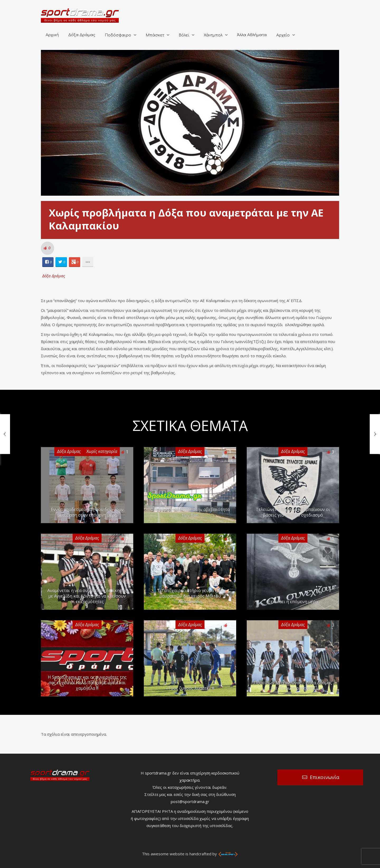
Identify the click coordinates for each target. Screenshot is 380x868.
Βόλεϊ (184, 35)
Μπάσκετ (155, 35)
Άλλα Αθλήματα (252, 35)
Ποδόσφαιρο (118, 35)
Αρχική (52, 35)
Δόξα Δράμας (82, 35)
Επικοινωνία (325, 777)
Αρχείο (283, 35)
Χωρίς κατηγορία (102, 451)
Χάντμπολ (213, 35)
